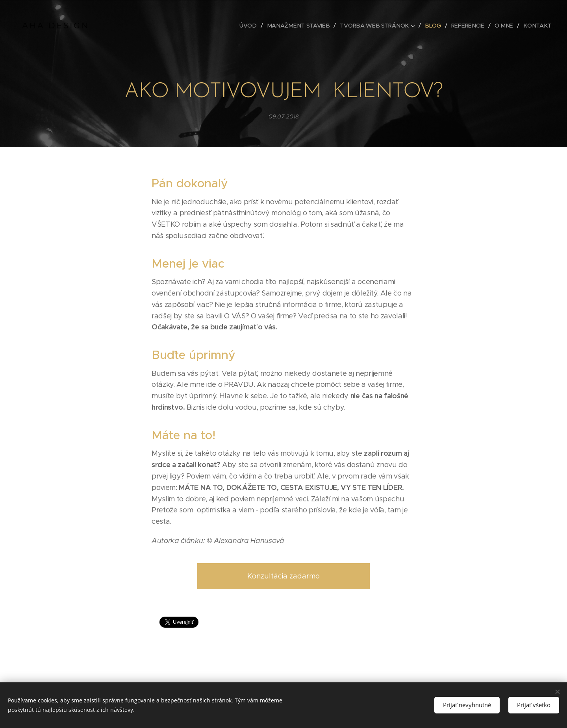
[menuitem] (256, 26)
